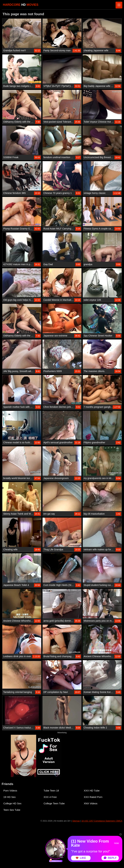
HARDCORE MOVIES (21, 5)
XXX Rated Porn (93, 797)
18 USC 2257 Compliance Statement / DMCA (102, 821)
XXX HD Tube (92, 791)
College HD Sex (12, 803)
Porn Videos (10, 791)
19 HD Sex (10, 797)
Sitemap (76, 821)
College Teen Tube (54, 803)
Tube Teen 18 (51, 791)
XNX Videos (91, 803)
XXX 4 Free (50, 797)
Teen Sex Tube (12, 810)
